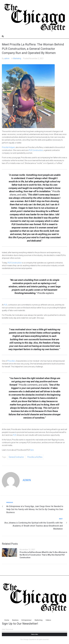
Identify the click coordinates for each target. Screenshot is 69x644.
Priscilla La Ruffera (35, 457)
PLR (6, 305)
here (32, 450)
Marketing (17, 58)
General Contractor (16, 457)
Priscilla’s (11, 361)
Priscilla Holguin (8, 147)
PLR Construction (36, 150)
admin (7, 58)
